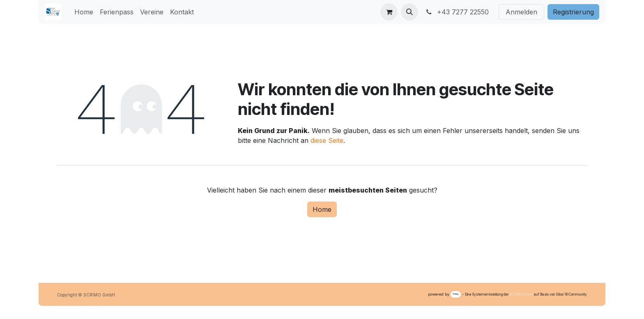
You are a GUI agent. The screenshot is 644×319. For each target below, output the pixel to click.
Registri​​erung (573, 12)
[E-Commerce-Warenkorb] (389, 12)
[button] (409, 12)
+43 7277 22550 (457, 12)
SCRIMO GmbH (521, 294)
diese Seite (327, 140)
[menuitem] (84, 12)
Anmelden (521, 12)
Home (322, 209)
